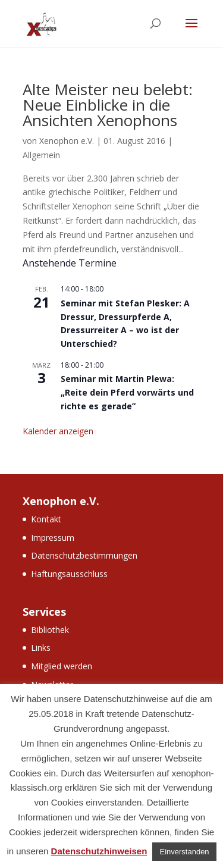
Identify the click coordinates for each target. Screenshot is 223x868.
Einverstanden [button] (184, 852)
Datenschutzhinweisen (99, 851)
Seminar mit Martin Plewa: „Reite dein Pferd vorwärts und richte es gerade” (127, 392)
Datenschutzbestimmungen (84, 555)
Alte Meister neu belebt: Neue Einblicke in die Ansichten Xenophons (108, 105)
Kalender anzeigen (58, 431)
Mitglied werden (62, 666)
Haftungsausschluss (69, 574)
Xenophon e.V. (67, 141)
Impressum (53, 538)
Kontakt (46, 519)
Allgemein (41, 155)
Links (41, 648)
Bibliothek (50, 630)
